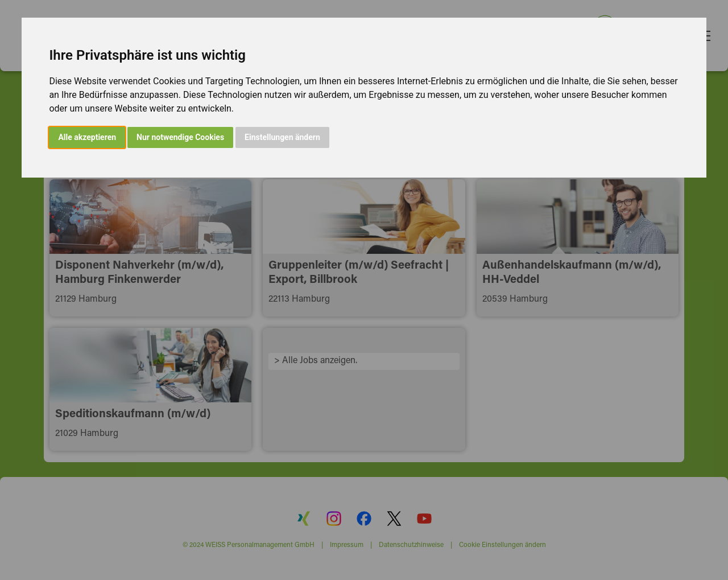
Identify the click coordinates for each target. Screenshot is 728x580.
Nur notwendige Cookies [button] (180, 137)
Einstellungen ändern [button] (282, 137)
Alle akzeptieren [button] (87, 137)
